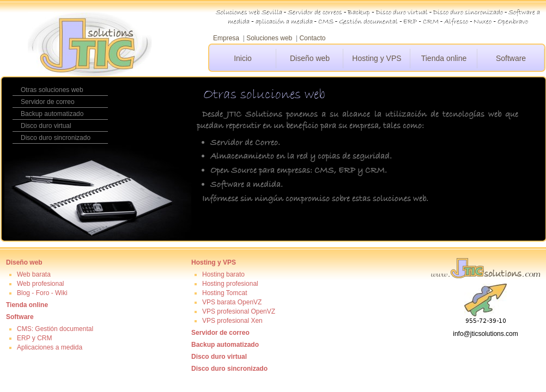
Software (511, 58)
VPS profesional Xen (232, 321)
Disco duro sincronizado (56, 138)
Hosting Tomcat (225, 293)
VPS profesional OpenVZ (239, 311)
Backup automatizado (52, 114)
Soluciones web (269, 38)
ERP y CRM (34, 338)
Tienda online (444, 58)
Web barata (34, 274)
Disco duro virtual (46, 126)
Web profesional (41, 284)
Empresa (226, 38)
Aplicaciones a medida (50, 347)
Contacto (312, 38)
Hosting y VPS (377, 58)
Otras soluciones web (52, 90)
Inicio (243, 58)
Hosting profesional (230, 284)
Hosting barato (223, 274)
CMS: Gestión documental (55, 329)
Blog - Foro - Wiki (42, 293)
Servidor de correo (48, 102)
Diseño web (310, 58)
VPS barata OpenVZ (232, 302)
